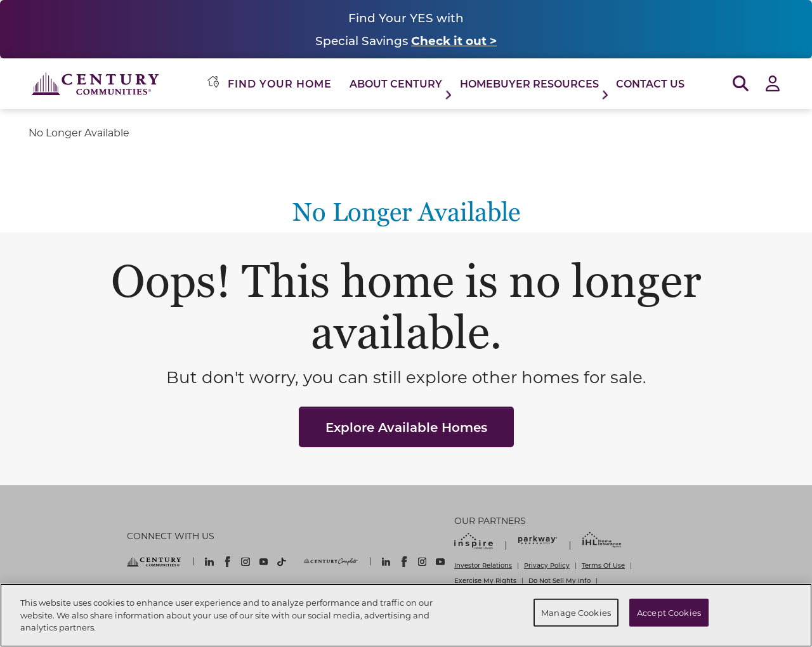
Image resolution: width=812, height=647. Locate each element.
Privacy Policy (547, 565)
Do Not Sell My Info (560, 580)
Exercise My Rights (485, 580)
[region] (406, 615)
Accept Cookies (669, 612)
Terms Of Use (603, 565)
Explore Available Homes (406, 427)
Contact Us (650, 83)
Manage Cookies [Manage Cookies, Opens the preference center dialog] (576, 612)
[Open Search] (741, 84)
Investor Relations (483, 565)
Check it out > (454, 40)
